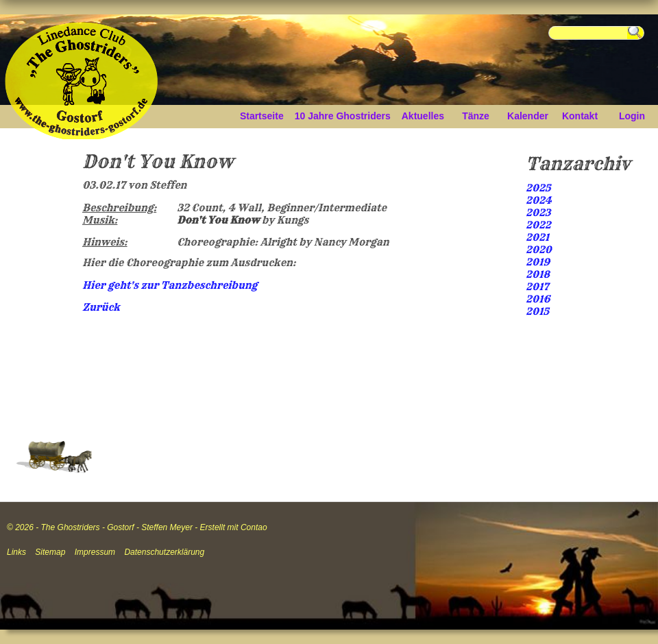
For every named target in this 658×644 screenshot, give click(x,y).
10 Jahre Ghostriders (343, 116)
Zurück (101, 307)
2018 (538, 274)
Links (16, 552)
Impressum (95, 552)
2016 (538, 299)
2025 (538, 188)
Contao (254, 527)
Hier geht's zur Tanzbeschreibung (170, 285)
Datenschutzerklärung (164, 552)
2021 (537, 237)
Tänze (476, 116)
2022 (538, 225)
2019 (538, 262)
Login (632, 116)
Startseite (262, 116)
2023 (538, 213)
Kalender (528, 116)
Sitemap (50, 552)
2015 (537, 311)
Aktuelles (423, 116)
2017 (537, 287)
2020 (539, 250)
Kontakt (580, 116)
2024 (539, 200)
